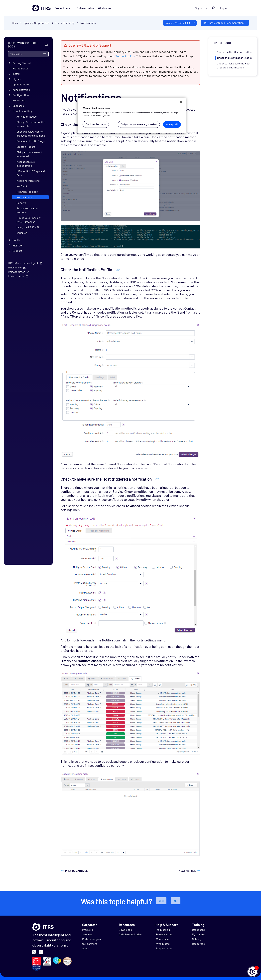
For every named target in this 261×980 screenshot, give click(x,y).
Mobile (16, 240)
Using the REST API (28, 227)
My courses (199, 934)
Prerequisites (20, 68)
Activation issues (27, 116)
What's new (104, 8)
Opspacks (18, 106)
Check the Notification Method (235, 52)
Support (201, 8)
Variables (22, 233)
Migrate (17, 79)
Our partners (90, 944)
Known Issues (16, 276)
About (86, 948)
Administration (21, 90)
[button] (253, 972)
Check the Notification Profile (234, 58)
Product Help (163, 930)
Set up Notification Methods (27, 210)
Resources (198, 944)
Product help (64, 8)
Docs (15, 23)
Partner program (92, 939)
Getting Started (22, 63)
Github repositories (130, 934)
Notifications (88, 23)
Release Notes (17, 272)
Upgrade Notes (21, 84)
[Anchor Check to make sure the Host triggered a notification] (157, 479)
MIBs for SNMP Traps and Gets (31, 173)
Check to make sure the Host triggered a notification (234, 65)
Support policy (125, 56)
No (176, 901)
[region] (132, 116)
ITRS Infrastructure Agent (23, 263)
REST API (18, 245)
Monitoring (19, 100)
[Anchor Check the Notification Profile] (118, 270)
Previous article (76, 871)
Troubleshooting (22, 111)
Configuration (21, 95)
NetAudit (22, 186)
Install (16, 74)
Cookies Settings (96, 124)
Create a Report (26, 147)
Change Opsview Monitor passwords (31, 124)
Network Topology (27, 192)
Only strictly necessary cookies (139, 124)
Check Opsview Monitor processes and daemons (31, 133)
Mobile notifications (28, 181)
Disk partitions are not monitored (29, 154)
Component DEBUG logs (31, 141)
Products (88, 930)
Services (87, 934)
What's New (15, 267)
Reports (21, 203)
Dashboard (198, 930)
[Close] (181, 102)
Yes (161, 901)
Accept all (172, 124)
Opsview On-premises (36, 23)
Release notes (85, 8)
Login (223, 8)
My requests (163, 944)
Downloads (125, 930)
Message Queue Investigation (26, 164)
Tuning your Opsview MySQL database (29, 220)
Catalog (197, 939)
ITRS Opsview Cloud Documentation (223, 23)
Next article (187, 871)
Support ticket (164, 948)
